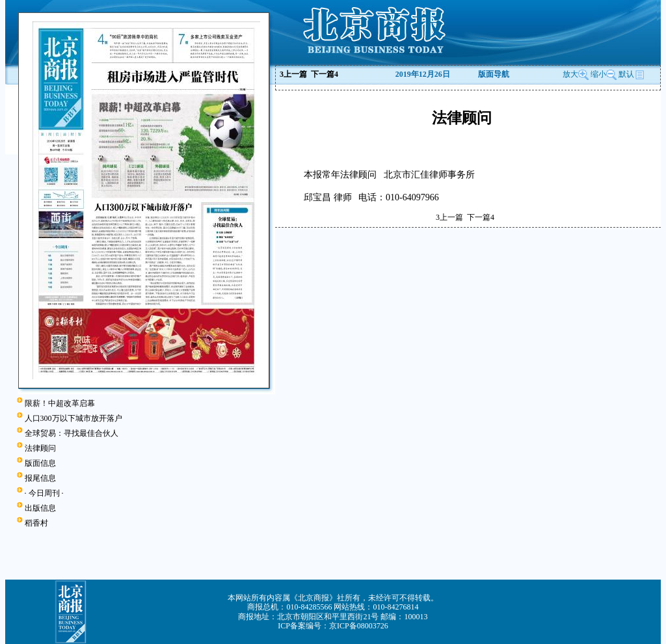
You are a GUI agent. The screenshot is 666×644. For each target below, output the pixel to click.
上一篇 (293, 74)
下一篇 (325, 74)
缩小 (598, 74)
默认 (632, 74)
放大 (576, 74)
